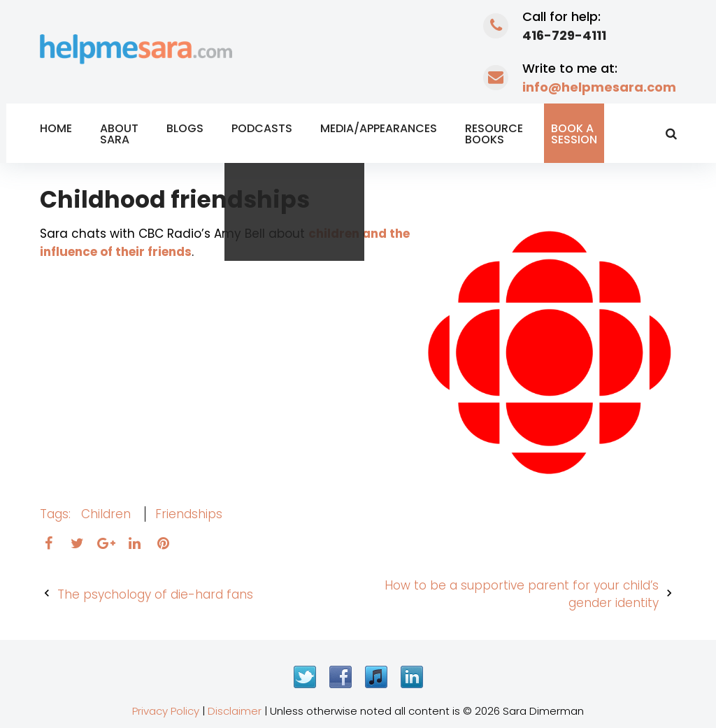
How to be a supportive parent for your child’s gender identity (522, 594)
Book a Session (574, 134)
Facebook (341, 677)
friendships (189, 514)
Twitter (305, 677)
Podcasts (262, 128)
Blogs (185, 128)
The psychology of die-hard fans (155, 594)
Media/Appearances (379, 128)
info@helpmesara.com (599, 87)
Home (56, 128)
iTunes (376, 677)
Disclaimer (235, 711)
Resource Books (494, 134)
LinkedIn (412, 677)
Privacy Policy (166, 711)
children (106, 514)
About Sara (119, 134)
